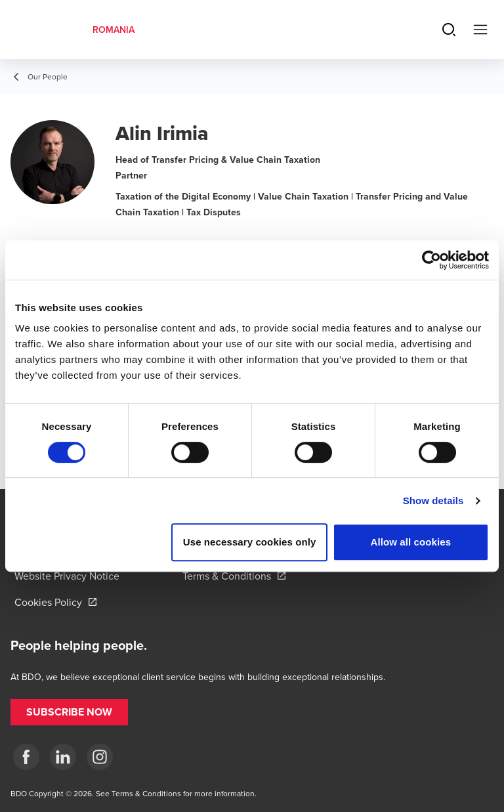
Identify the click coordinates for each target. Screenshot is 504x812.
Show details (433, 501)
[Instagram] (100, 757)
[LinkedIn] (63, 757)
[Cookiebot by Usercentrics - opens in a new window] (431, 260)
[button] (69, 712)
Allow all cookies (411, 542)
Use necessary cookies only (250, 542)
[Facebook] (26, 757)
